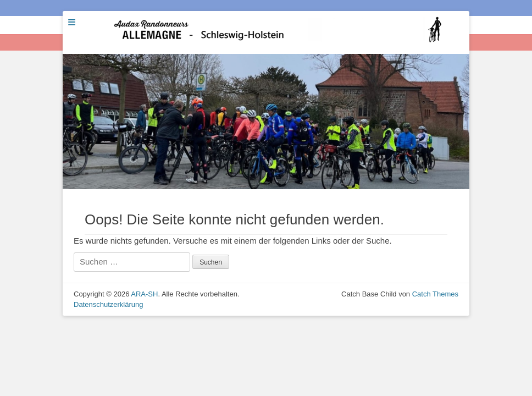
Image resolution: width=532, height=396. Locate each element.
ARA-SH (144, 294)
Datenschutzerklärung (108, 304)
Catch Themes (435, 294)
